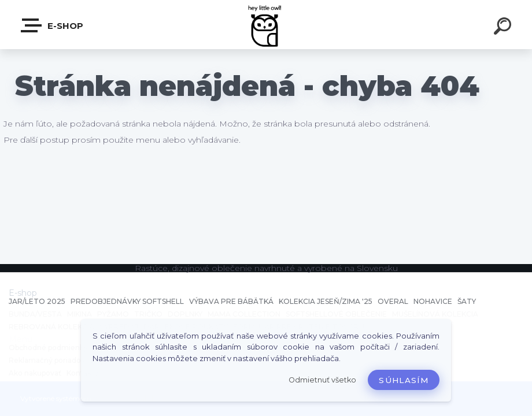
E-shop (53, 25)
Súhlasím (404, 380)
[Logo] (266, 25)
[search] (504, 28)
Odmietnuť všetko (322, 380)
